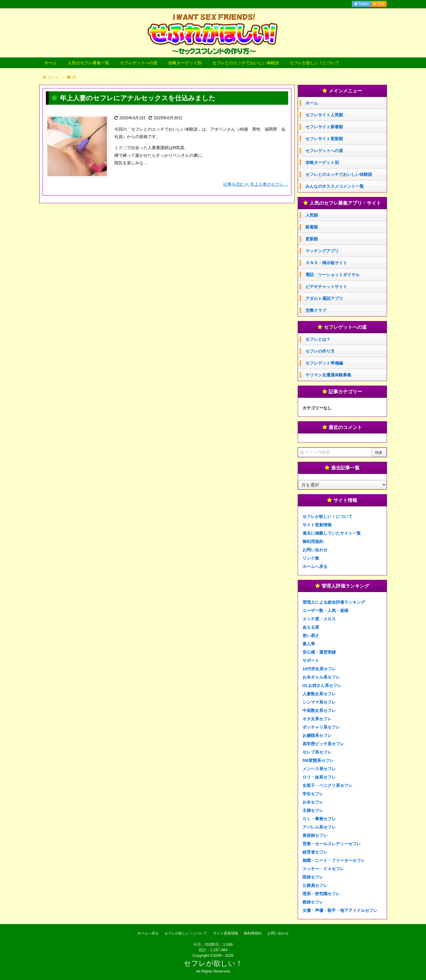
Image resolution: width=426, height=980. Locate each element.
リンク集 (311, 558)
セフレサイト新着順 (324, 127)
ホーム (51, 63)
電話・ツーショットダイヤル (333, 275)
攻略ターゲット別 (185, 63)
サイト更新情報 (317, 525)
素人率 (309, 644)
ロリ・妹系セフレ (319, 777)
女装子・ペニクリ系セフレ (327, 785)
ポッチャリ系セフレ (321, 727)
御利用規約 (313, 541)
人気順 (312, 215)
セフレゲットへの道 (139, 63)
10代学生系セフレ (319, 669)
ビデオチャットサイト (326, 287)
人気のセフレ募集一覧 (88, 63)
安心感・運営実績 (319, 652)
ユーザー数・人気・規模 (325, 610)
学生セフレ (313, 794)
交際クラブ (316, 310)
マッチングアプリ (322, 251)
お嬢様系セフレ (317, 735)
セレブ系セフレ (317, 752)
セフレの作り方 (320, 351)
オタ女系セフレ (317, 719)
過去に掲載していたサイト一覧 (332, 533)
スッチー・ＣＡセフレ (323, 869)
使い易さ (311, 635)
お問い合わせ (315, 550)
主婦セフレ (313, 810)
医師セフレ (313, 877)
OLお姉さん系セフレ (322, 685)
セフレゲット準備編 (324, 363)
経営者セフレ (315, 852)
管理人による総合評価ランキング (334, 602)
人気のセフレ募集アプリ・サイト (345, 203)
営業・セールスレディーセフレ (332, 844)
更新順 (312, 239)
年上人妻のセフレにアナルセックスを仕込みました (138, 98)
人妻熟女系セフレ (319, 694)
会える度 (311, 627)
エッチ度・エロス (319, 619)
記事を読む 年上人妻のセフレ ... (256, 184)
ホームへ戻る (315, 566)
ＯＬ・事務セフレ (319, 819)
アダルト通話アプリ (324, 298)
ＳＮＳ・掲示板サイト (326, 263)
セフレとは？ (318, 339)
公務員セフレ (315, 885)
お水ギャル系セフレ (321, 677)
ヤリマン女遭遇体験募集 (328, 375)
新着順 (312, 227)
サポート (311, 660)
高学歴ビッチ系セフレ (323, 744)
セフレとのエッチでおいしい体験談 (246, 63)
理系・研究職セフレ (321, 894)
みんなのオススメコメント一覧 (335, 186)
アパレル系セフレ (319, 827)
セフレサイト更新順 (324, 139)
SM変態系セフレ (318, 760)
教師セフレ (313, 902)
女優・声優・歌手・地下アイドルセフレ (340, 910)
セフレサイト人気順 (324, 115)
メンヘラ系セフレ (319, 769)
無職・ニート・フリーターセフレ (334, 860)
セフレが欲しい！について (315, 63)
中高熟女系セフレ (319, 710)
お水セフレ (313, 802)
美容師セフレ (315, 835)
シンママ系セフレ (319, 702)
